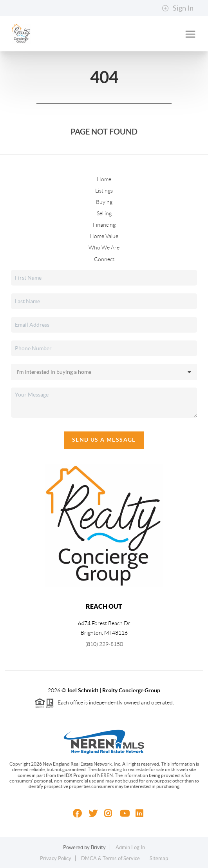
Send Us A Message (104, 440)
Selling (104, 213)
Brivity (98, 847)
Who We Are (104, 247)
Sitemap (159, 858)
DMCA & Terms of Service (110, 858)
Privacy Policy (56, 858)
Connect (104, 259)
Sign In (178, 8)
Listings (104, 191)
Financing (104, 225)
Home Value (104, 236)
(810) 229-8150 (104, 644)
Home (104, 179)
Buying (104, 202)
